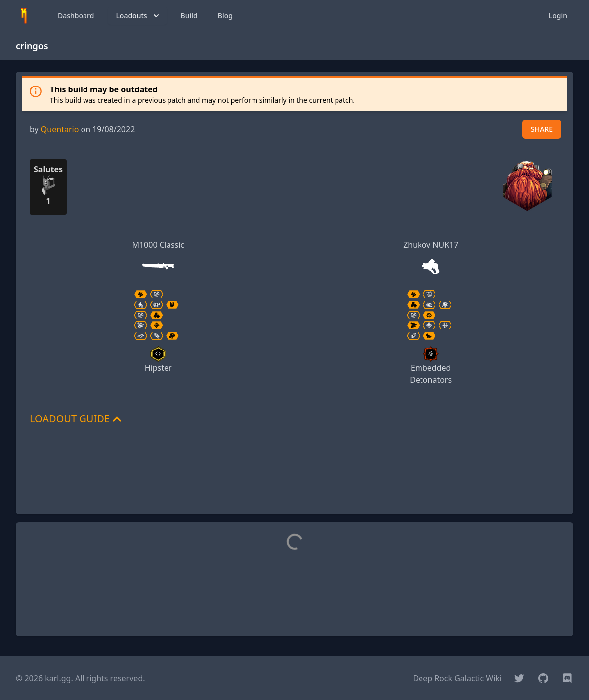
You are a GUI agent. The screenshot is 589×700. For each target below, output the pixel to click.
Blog (225, 16)
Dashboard (76, 16)
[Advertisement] (295, 484)
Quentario (60, 129)
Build (189, 16)
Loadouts (138, 16)
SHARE (542, 129)
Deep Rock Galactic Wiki (457, 678)
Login (558, 16)
